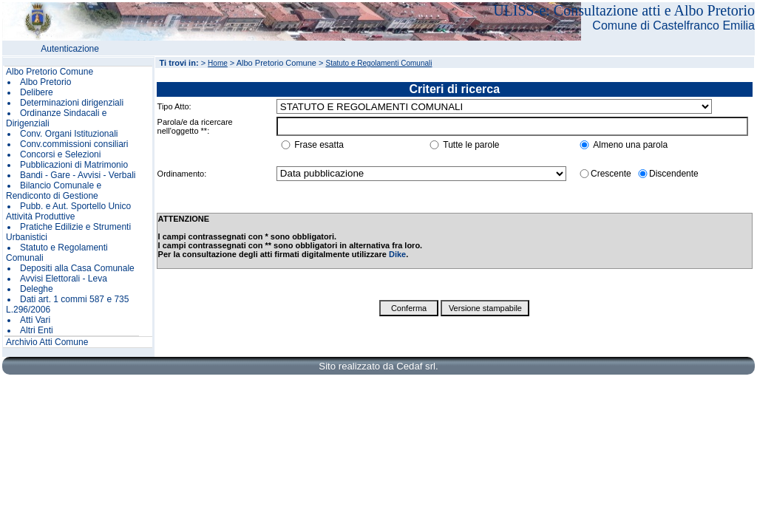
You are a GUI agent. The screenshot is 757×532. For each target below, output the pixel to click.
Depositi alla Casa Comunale (77, 268)
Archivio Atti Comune (47, 342)
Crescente (611, 174)
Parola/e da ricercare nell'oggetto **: (195, 126)
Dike (397, 254)
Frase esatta (319, 145)
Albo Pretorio (45, 82)
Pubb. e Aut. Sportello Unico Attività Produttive (68, 211)
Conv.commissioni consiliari (74, 144)
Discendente (674, 174)
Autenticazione (70, 49)
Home (218, 63)
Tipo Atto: (174, 106)
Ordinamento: (182, 174)
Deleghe (37, 289)
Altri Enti (37, 330)
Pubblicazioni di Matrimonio (74, 165)
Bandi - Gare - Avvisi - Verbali (78, 175)
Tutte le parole (471, 145)
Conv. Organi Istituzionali (69, 134)
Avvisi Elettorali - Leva (64, 279)
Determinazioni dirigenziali (72, 103)
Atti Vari (35, 320)
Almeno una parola (630, 145)
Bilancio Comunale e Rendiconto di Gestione (54, 191)
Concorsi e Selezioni (60, 154)
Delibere (37, 92)
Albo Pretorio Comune (50, 72)
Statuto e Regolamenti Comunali (378, 63)
